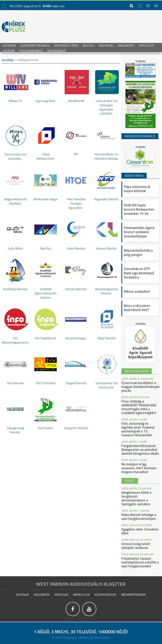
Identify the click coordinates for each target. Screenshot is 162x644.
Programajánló (31, 50)
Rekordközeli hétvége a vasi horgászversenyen (139, 517)
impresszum (81, 595)
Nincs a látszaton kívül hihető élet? (137, 308)
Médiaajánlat (57, 50)
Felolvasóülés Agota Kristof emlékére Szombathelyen (139, 232)
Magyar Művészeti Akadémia (16, 201)
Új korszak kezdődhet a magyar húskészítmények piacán (140, 387)
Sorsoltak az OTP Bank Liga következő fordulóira (139, 273)
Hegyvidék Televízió (106, 199)
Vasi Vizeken (46, 428)
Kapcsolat (146, 45)
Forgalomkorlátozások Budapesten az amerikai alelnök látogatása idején (140, 450)
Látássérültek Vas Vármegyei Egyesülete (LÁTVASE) (107, 107)
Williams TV (15, 101)
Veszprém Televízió (76, 428)
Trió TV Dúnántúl (46, 383)
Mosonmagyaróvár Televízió (107, 291)
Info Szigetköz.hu (46, 338)
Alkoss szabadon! (137, 291)
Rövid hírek (134, 176)
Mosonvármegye (76, 338)
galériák (9, 50)
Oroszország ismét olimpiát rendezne (136, 546)
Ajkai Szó (46, 248)
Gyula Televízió (76, 248)
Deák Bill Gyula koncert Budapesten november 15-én (139, 209)
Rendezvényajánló (140, 136)
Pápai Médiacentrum (45, 156)
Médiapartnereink (134, 595)
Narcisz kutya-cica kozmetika (16, 156)
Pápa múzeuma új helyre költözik (137, 189)
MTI (76, 154)
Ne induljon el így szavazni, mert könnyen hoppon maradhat (139, 468)
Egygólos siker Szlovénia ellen (140, 531)
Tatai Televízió (15, 383)
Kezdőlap (9, 45)
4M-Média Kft (76, 101)
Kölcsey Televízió (76, 289)
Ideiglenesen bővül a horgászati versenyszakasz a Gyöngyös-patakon (136, 498)
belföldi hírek (137, 371)
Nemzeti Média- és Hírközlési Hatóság (106, 156)
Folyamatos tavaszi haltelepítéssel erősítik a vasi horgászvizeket (140, 562)
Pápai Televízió (106, 338)
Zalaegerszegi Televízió (15, 430)
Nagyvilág (106, 45)
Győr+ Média (15, 248)
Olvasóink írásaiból (35, 45)
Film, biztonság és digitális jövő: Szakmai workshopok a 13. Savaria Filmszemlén (138, 429)
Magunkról (126, 45)
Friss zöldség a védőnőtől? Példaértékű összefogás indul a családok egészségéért (139, 407)
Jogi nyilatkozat (105, 595)
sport (130, 481)
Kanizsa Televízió (106, 248)
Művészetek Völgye (46, 199)
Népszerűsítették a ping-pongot (138, 253)
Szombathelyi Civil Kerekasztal (107, 385)
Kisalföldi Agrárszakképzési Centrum (46, 293)
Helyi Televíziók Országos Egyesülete (76, 203)
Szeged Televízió (76, 383)
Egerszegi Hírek (46, 101)
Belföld (89, 45)
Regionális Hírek (66, 45)
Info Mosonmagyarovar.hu (15, 340)
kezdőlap (8, 60)
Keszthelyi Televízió (15, 289)
